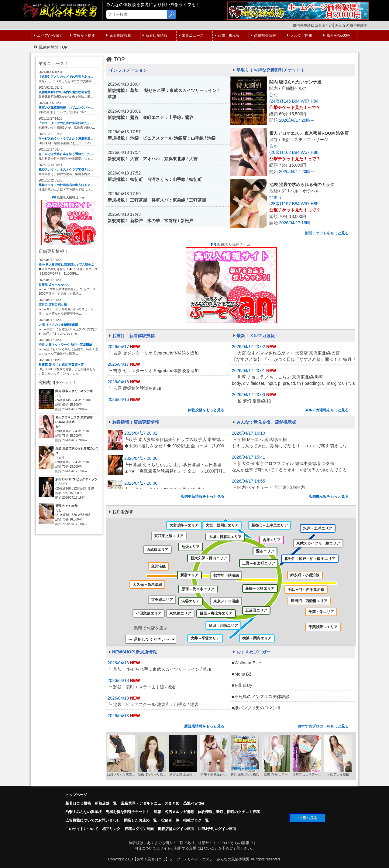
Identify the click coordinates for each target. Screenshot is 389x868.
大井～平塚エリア (205, 638)
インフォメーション (128, 70)
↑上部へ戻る (307, 818)
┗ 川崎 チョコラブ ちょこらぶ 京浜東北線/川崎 (293, 381)
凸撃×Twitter (194, 803)
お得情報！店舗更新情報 (134, 422)
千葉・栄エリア (321, 612)
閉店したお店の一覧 (140, 820)
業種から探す (83, 36)
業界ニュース (191, 36)
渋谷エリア (191, 601)
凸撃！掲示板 (227, 36)
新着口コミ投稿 (78, 803)
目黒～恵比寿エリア (216, 613)
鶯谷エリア (265, 551)
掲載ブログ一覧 (196, 820)
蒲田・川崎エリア (223, 626)
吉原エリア (272, 540)
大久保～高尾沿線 (147, 585)
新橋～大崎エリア (260, 588)
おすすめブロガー (252, 652)
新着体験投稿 (119, 36)
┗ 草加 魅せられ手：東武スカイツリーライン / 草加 (159, 669)
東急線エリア (180, 613)
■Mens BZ (242, 674)
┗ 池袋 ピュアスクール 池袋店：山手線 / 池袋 (153, 704)
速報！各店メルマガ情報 (174, 812)
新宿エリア (189, 575)
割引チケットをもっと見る (327, 233)
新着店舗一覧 (106, 803)
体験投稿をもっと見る (206, 410)
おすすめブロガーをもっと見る (323, 726)
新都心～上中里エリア (270, 525)
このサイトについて (82, 829)
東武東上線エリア (169, 536)
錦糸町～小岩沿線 (305, 575)
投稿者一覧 (170, 820)
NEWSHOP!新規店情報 (133, 652)
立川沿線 (158, 566)
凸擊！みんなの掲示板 (84, 812)
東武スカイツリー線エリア (318, 543)
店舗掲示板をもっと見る (329, 497)
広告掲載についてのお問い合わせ (93, 820)
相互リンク (111, 829)
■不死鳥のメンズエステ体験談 (261, 697)
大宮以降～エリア (184, 525)
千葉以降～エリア (323, 627)
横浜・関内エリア (257, 638)
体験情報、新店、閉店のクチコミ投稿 (229, 812)
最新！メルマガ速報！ (256, 336)
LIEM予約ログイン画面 (217, 829)
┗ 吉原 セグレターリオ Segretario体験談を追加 (153, 353)
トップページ (76, 795)
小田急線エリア (149, 613)
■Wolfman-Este (246, 663)
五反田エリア (256, 610)
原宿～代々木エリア (198, 589)
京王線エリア (162, 600)
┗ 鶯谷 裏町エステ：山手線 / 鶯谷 (142, 687)
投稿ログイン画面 (139, 829)
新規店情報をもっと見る (204, 726)
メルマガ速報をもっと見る (327, 410)
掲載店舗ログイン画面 (176, 829)
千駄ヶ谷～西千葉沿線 (306, 590)
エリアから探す (48, 36)
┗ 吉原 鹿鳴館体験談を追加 (134, 388)
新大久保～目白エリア (209, 558)
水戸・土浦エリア (318, 528)
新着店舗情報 (155, 36)
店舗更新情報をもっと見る (202, 497)
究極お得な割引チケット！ (128, 812)
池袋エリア (191, 547)
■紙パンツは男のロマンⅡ (256, 708)
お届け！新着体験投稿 (132, 336)
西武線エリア (157, 550)
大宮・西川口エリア (222, 525)
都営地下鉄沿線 (226, 575)
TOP (115, 59)
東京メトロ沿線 (226, 601)
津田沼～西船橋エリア (309, 601)
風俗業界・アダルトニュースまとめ (150, 803)
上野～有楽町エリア (259, 563)
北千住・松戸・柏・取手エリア (310, 559)
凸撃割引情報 (263, 36)
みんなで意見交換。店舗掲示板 (265, 422)
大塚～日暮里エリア (225, 537)
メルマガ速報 (300, 36)
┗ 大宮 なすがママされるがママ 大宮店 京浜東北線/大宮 (293, 357)
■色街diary (242, 685)
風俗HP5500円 (337, 36)
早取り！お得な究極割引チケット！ (269, 70)
